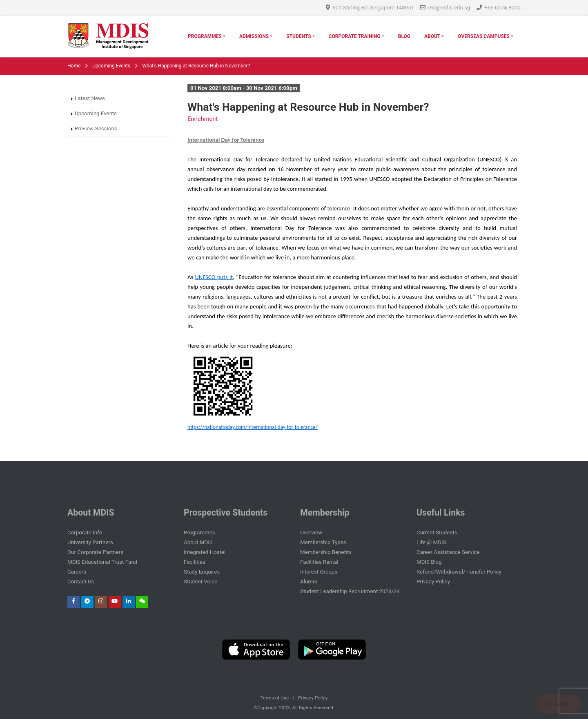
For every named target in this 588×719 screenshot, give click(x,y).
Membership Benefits (326, 552)
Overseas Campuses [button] (484, 36)
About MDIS (198, 542)
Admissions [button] (254, 36)
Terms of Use (275, 698)
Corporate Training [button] (355, 36)
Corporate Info (85, 533)
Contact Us (81, 582)
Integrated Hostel (205, 552)
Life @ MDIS (431, 542)
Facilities (195, 562)
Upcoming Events (111, 66)
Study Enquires (202, 572)
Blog (404, 36)
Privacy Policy (433, 582)
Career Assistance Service (448, 552)
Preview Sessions (96, 128)
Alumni (309, 582)
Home (74, 66)
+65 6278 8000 (502, 8)
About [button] (432, 36)
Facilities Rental (319, 562)
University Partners (90, 542)
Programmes (199, 533)
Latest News (90, 98)
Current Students (437, 533)
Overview (311, 533)
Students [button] (298, 36)
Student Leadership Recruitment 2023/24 (350, 591)
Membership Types (323, 542)
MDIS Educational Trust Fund (102, 562)
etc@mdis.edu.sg (449, 8)
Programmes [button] (205, 36)
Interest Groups (319, 572)
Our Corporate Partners (95, 552)
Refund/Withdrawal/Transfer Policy (459, 572)
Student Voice (200, 582)
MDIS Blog (429, 562)
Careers (77, 572)
